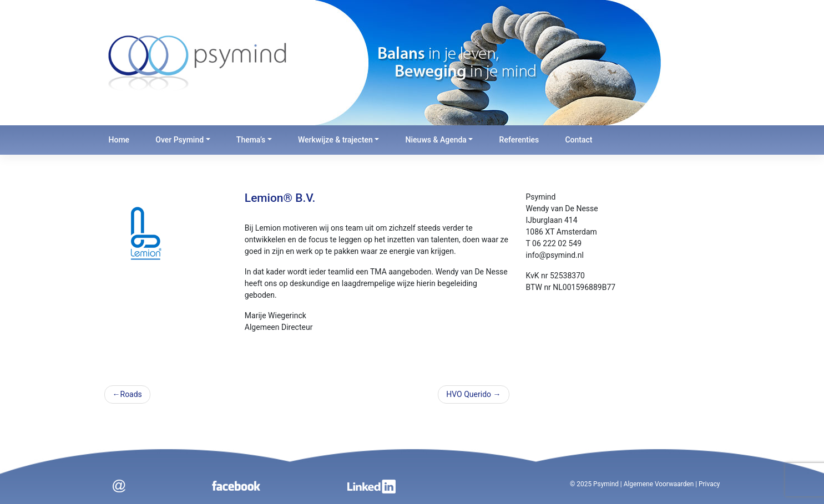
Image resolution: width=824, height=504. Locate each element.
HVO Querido (469, 394)
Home (119, 140)
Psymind (606, 484)
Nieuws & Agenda (436, 140)
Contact (578, 140)
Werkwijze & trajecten (335, 140)
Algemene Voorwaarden (659, 484)
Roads (131, 394)
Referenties (519, 140)
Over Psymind (180, 140)
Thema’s (251, 140)
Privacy (709, 484)
